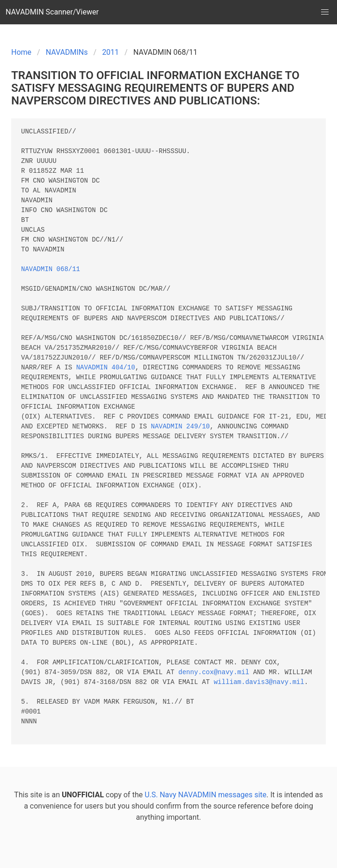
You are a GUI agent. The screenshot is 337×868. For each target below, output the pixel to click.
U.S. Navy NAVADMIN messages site (205, 795)
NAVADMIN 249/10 (180, 427)
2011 (110, 52)
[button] (325, 12)
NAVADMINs (67, 52)
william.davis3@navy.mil (259, 682)
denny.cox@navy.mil (214, 673)
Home (21, 52)
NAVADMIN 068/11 (51, 269)
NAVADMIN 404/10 (106, 368)
